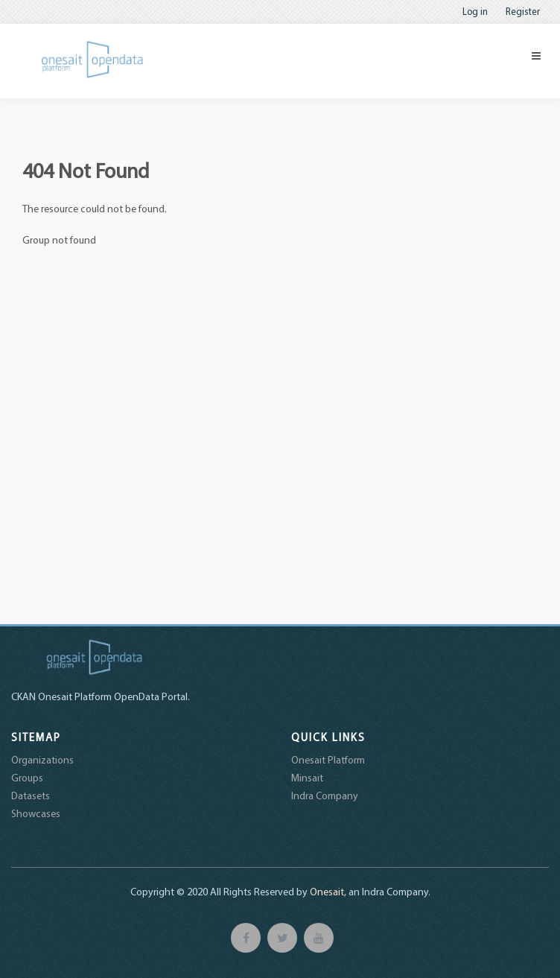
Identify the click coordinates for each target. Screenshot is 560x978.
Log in (475, 11)
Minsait (307, 778)
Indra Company (325, 796)
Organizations (42, 760)
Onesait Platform (328, 760)
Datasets (31, 796)
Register (523, 11)
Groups (27, 778)
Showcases (36, 813)
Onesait (327, 892)
